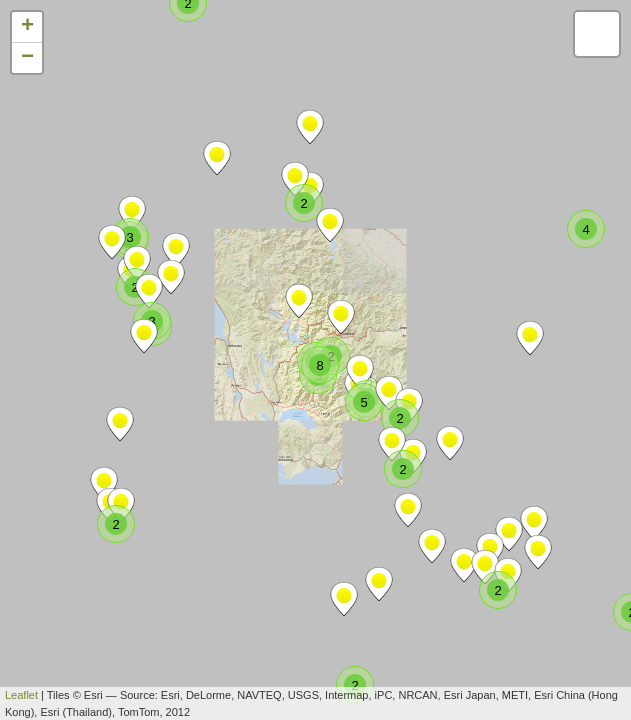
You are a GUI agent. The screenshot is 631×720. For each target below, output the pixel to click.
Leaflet (21, 695)
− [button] (27, 58)
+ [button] (27, 27)
